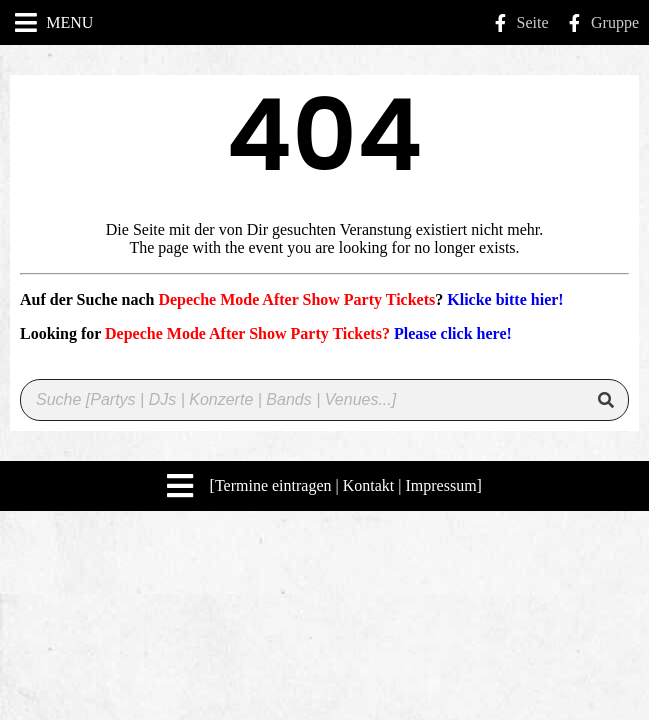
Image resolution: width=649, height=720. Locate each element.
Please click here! (453, 333)
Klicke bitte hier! (505, 299)
